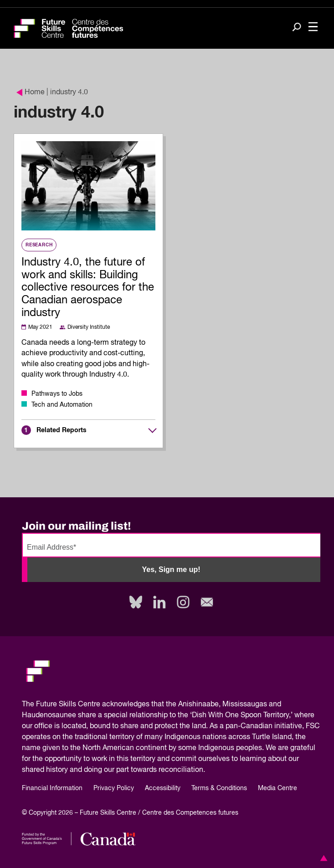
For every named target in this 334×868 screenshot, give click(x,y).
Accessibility (163, 788)
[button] (322, 858)
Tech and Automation (62, 405)
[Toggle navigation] (313, 28)
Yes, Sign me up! (171, 569)
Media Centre (277, 788)
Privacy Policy (114, 788)
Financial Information (52, 788)
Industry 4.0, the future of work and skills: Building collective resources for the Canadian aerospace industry (88, 288)
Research (39, 245)
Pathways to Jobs (57, 394)
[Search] (297, 28)
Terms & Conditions (219, 788)
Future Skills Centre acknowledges (93, 705)
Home (31, 92)
